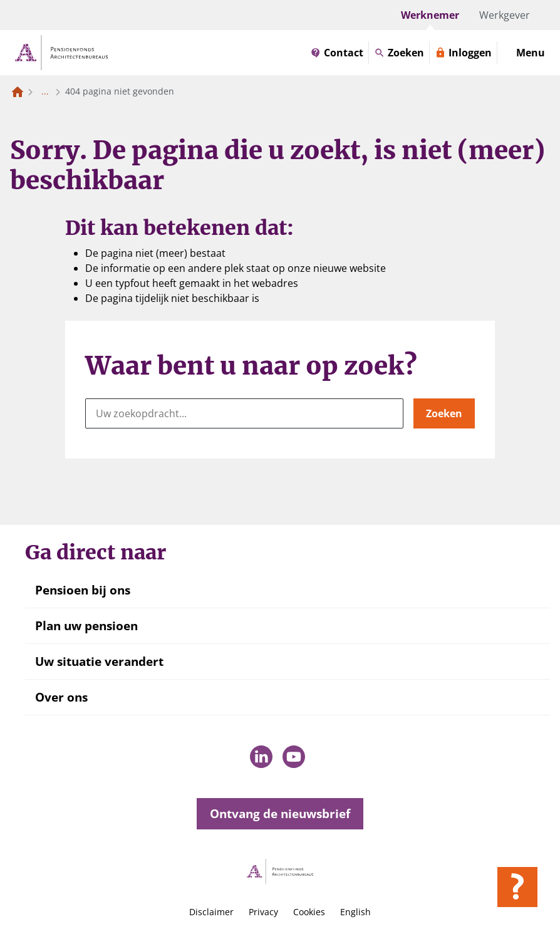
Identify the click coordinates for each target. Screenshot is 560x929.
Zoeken (444, 413)
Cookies (309, 912)
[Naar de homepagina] (18, 91)
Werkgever (505, 15)
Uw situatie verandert (99, 662)
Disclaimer (211, 912)
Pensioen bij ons (83, 590)
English (355, 912)
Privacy (263, 912)
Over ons (61, 697)
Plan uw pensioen (86, 626)
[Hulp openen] (517, 887)
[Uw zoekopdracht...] (244, 413)
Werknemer (430, 15)
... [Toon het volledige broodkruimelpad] (45, 91)
